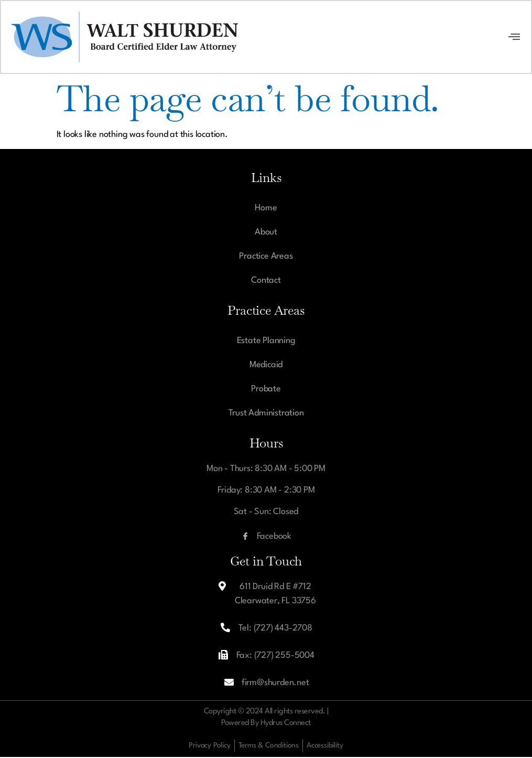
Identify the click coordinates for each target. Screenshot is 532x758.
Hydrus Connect (286, 724)
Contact (266, 281)
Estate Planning (266, 342)
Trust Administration (266, 414)
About (266, 233)
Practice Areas (266, 257)
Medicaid (266, 366)
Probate (266, 390)
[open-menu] (514, 38)
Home (266, 209)
